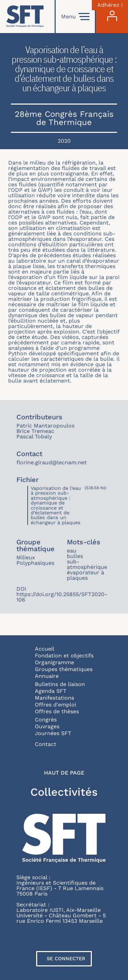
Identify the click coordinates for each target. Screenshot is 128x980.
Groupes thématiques (64, 669)
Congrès (46, 720)
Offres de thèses (57, 711)
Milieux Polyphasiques (35, 560)
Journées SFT (53, 733)
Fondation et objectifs (64, 656)
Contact (46, 744)
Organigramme (54, 662)
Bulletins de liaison (60, 684)
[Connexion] (112, 17)
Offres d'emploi (55, 705)
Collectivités (64, 792)
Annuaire (47, 676)
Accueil (45, 649)
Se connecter (66, 959)
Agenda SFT (51, 691)
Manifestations (54, 698)
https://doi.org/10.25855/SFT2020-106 (62, 597)
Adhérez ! (110, 5)
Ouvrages (47, 726)
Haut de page (64, 773)
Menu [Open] (75, 17)
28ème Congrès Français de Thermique (64, 118)
